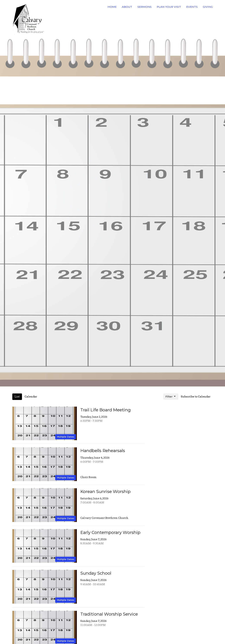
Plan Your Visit (169, 7)
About (127, 7)
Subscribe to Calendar (196, 397)
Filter (171, 396)
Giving (208, 7)
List (17, 397)
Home (112, 7)
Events (192, 7)
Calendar (31, 397)
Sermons (144, 7)
